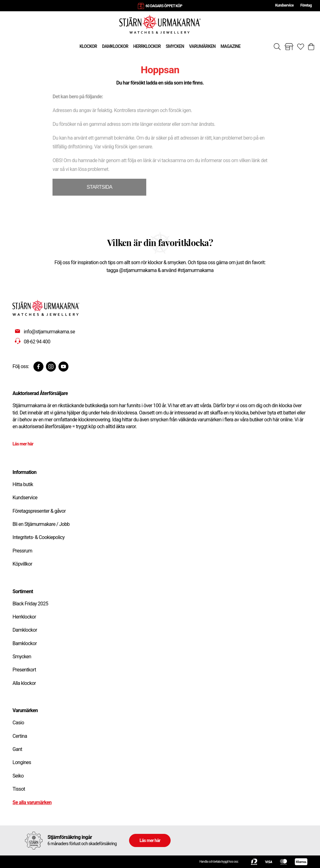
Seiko (18, 776)
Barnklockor (25, 643)
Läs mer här (23, 444)
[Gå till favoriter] (301, 47)
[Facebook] (38, 367)
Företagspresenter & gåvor (39, 511)
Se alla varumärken (32, 802)
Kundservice (284, 5)
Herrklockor (24, 617)
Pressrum (22, 551)
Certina (20, 736)
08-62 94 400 (37, 342)
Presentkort (24, 670)
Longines (22, 762)
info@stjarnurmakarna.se (49, 332)
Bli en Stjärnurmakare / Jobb (41, 524)
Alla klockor (24, 683)
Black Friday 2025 (30, 604)
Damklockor (25, 630)
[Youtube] (63, 367)
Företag (306, 5)
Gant (17, 749)
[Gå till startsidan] (160, 24)
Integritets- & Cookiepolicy (39, 537)
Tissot (19, 789)
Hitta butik (23, 484)
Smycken (22, 657)
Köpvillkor (22, 564)
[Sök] (277, 47)
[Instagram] (51, 367)
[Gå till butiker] (289, 47)
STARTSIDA (99, 187)
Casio (18, 723)
